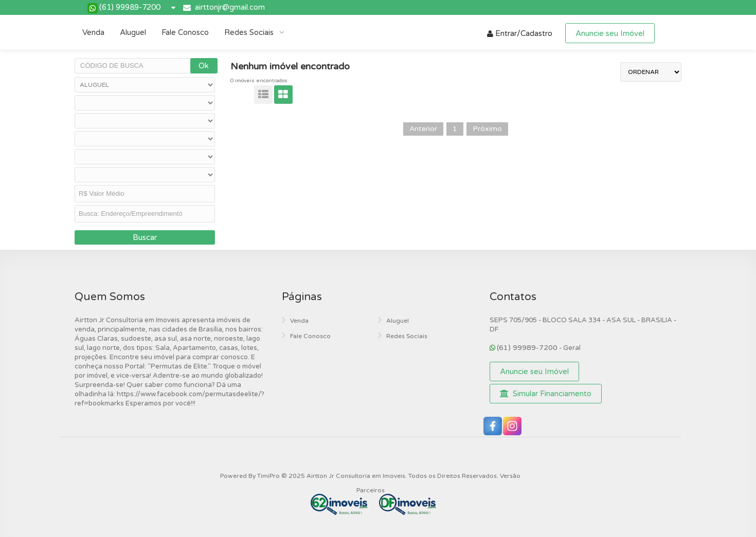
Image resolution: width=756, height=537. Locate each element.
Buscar (145, 237)
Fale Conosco (185, 32)
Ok (204, 66)
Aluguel (133, 32)
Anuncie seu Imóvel (610, 33)
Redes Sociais (250, 32)
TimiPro (269, 476)
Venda (93, 32)
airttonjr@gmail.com (230, 7)
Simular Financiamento (546, 394)
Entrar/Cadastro (520, 33)
